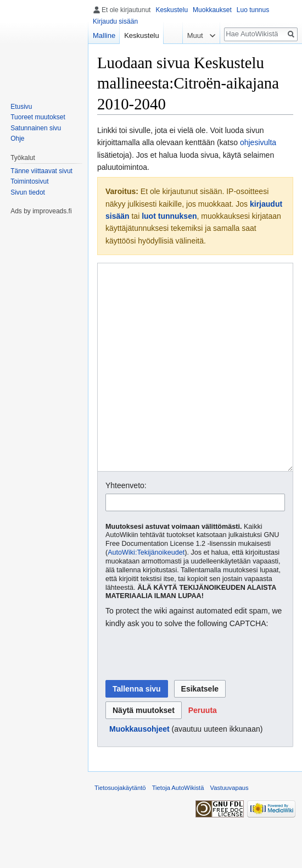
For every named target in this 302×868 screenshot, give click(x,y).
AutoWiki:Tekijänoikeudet (146, 594)
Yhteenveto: (126, 527)
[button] (203, 751)
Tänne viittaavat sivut (41, 171)
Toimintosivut (29, 181)
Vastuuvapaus (230, 829)
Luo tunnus (253, 10)
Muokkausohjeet (139, 770)
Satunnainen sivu (36, 128)
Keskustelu (172, 10)
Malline (104, 35)
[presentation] (189, 696)
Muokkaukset (212, 10)
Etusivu (21, 107)
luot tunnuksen (169, 216)
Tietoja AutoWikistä (178, 829)
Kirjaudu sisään (115, 21)
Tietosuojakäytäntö (120, 829)
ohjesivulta (258, 142)
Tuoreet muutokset (38, 117)
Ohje (17, 139)
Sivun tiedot (28, 192)
